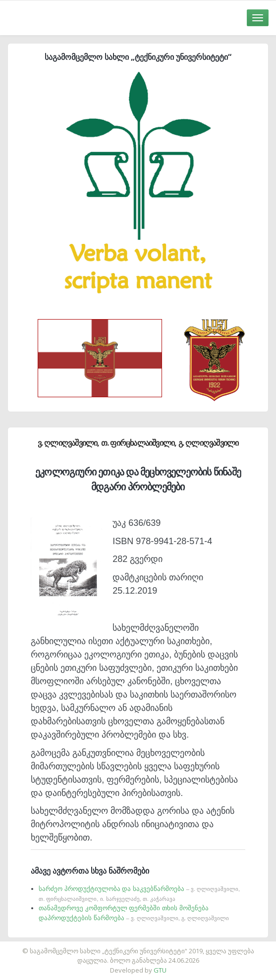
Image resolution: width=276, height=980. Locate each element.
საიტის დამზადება (167, 946)
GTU (160, 970)
